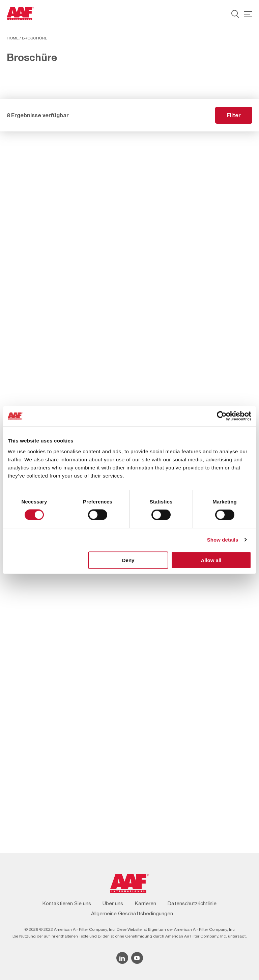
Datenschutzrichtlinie (192, 903)
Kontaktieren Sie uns (67, 903)
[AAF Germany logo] (20, 13)
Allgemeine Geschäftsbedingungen (132, 913)
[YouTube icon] (137, 958)
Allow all (211, 560)
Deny (128, 560)
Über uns (113, 903)
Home (13, 38)
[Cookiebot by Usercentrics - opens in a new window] (222, 416)
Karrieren (146, 903)
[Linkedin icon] (122, 958)
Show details (223, 540)
